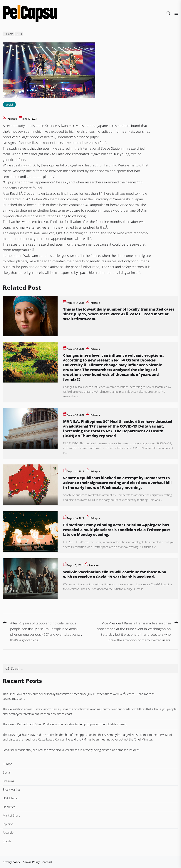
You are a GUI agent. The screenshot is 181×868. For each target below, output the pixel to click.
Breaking (9, 781)
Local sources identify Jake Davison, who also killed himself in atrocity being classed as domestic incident (71, 750)
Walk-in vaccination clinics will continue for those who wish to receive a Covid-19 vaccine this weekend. (115, 574)
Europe (8, 764)
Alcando (8, 833)
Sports (7, 841)
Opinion (8, 824)
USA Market (11, 798)
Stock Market (11, 790)
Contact (47, 862)
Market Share (12, 815)
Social (9, 105)
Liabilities (9, 807)
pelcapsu (12, 119)
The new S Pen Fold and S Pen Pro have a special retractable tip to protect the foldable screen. (65, 724)
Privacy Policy (11, 862)
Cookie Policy (31, 862)
